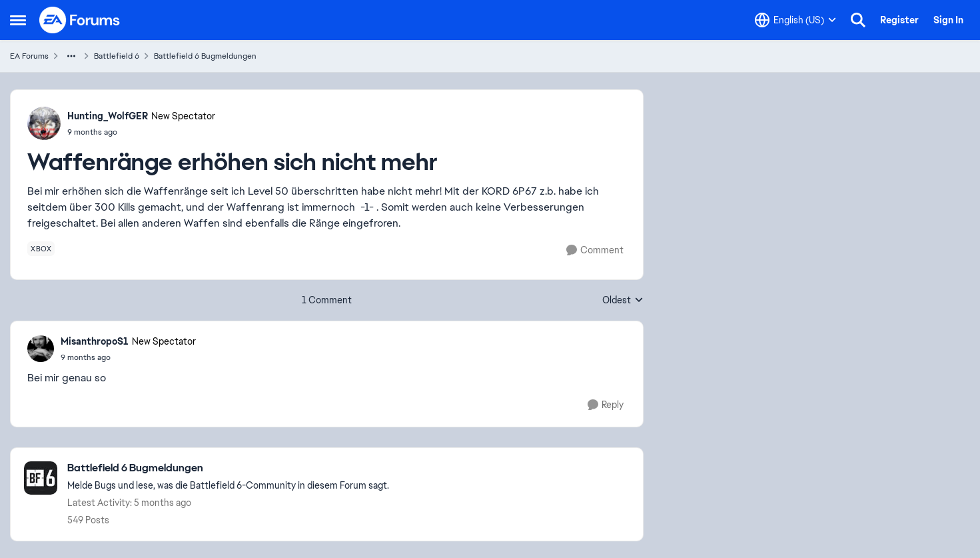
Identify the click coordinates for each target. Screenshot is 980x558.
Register (899, 20)
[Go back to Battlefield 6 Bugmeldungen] (228, 468)
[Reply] (606, 405)
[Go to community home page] (80, 20)
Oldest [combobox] (623, 301)
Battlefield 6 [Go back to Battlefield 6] (117, 56)
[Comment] (595, 250)
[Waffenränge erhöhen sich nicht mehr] (128, 357)
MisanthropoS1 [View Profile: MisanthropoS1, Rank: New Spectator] (95, 341)
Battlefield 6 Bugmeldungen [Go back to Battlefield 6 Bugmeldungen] (205, 56)
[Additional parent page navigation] (71, 56)
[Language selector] (795, 20)
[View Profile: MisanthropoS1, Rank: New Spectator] (41, 349)
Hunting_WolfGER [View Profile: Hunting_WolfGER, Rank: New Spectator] (108, 116)
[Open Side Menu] (18, 20)
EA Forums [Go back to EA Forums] (29, 56)
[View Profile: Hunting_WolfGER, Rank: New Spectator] (44, 123)
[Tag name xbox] (41, 249)
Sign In (948, 20)
